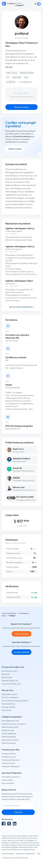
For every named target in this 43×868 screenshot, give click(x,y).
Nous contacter (8, 783)
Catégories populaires (12, 717)
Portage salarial (8, 707)
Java (26, 77)
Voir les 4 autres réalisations (22, 307)
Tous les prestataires (9, 613)
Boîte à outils (7, 677)
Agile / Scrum (12, 73)
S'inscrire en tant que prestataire (15, 701)
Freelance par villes (11, 750)
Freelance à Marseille (10, 760)
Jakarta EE (17, 77)
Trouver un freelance (10, 697)
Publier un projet (15, 149)
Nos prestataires (8, 704)
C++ (8, 77)
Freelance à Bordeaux (11, 766)
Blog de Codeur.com (10, 681)
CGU (39, 854)
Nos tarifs (6, 674)
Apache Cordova (27, 73)
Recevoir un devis (22, 107)
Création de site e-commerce (14, 724)
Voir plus (9, 67)
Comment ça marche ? (11, 777)
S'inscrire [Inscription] (18, 812)
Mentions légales (8, 854)
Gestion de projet (9, 743)
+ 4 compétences (25, 82)
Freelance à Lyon (9, 757)
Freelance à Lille (8, 763)
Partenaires (7, 710)
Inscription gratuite (22, 652)
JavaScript (11, 82)
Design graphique (9, 733)
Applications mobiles (10, 740)
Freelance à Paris (9, 754)
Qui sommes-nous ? (10, 671)
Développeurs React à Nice (26, 500)
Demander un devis (10, 694)
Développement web (10, 721)
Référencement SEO (10, 727)
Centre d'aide (7, 780)
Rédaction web (8, 730)
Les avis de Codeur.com (11, 684)
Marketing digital (9, 737)
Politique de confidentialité (25, 854)
